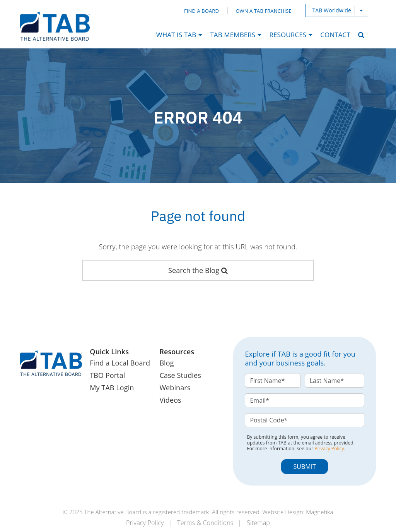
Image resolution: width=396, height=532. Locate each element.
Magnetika (319, 512)
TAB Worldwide (332, 10)
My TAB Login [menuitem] (112, 388)
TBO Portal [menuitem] (107, 375)
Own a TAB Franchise (263, 11)
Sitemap (258, 523)
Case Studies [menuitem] (180, 375)
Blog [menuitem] (166, 363)
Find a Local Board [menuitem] (120, 363)
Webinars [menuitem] (175, 388)
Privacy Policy (329, 449)
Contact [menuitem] (335, 35)
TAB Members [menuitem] (233, 35)
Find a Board (201, 11)
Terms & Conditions (205, 523)
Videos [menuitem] (170, 400)
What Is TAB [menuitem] (176, 35)
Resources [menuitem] (288, 35)
